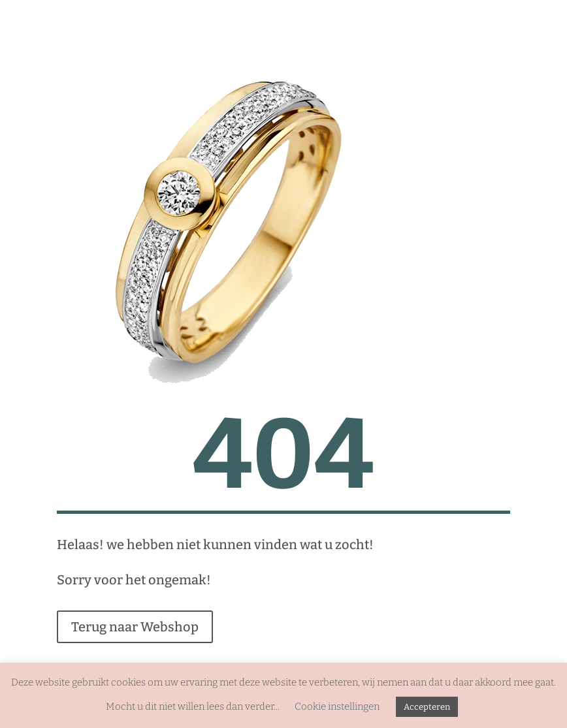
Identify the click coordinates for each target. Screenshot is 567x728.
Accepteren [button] (427, 707)
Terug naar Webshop (135, 627)
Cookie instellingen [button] (337, 706)
